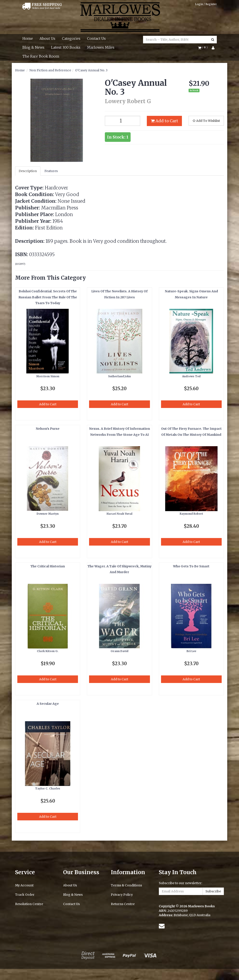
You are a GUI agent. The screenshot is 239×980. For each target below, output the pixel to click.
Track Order (25, 895)
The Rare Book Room (41, 56)
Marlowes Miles (101, 47)
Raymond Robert (191, 514)
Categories (71, 38)
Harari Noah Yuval (119, 514)
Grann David (119, 651)
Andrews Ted (191, 376)
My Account (24, 885)
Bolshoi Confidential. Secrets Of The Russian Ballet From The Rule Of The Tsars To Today (48, 297)
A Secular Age (48, 704)
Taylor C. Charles (48, 788)
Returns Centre (123, 904)
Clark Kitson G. (48, 651)
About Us (47, 38)
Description (28, 171)
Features (51, 171)
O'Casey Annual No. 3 (91, 70)
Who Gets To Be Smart (191, 566)
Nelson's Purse (48, 429)
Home (28, 38)
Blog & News (33, 47)
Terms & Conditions (126, 885)
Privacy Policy (122, 895)
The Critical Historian (48, 566)
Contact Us (96, 38)
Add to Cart (164, 121)
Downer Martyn (48, 514)
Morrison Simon (48, 376)
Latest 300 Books (66, 47)
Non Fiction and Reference (50, 70)
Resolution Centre (29, 904)
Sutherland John (119, 376)
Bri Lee (191, 651)
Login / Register (206, 4)
